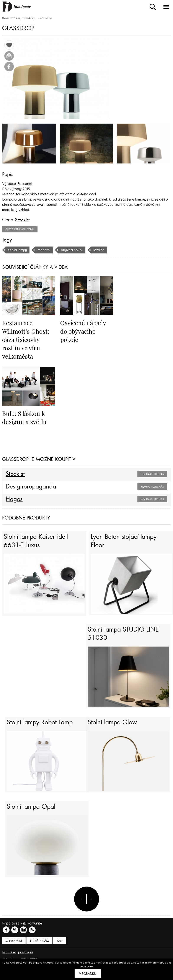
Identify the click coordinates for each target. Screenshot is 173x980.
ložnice (102, 250)
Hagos (14, 499)
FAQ (60, 949)
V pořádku (88, 974)
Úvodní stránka (11, 18)
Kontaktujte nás (152, 474)
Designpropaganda (31, 487)
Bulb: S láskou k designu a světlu (25, 417)
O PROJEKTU (14, 949)
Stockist (22, 220)
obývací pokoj (74, 250)
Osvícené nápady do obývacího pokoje (84, 331)
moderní (45, 250)
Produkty (30, 18)
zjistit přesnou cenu (20, 229)
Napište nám (39, 949)
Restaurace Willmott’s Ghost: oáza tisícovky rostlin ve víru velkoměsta (26, 339)
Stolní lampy (18, 250)
